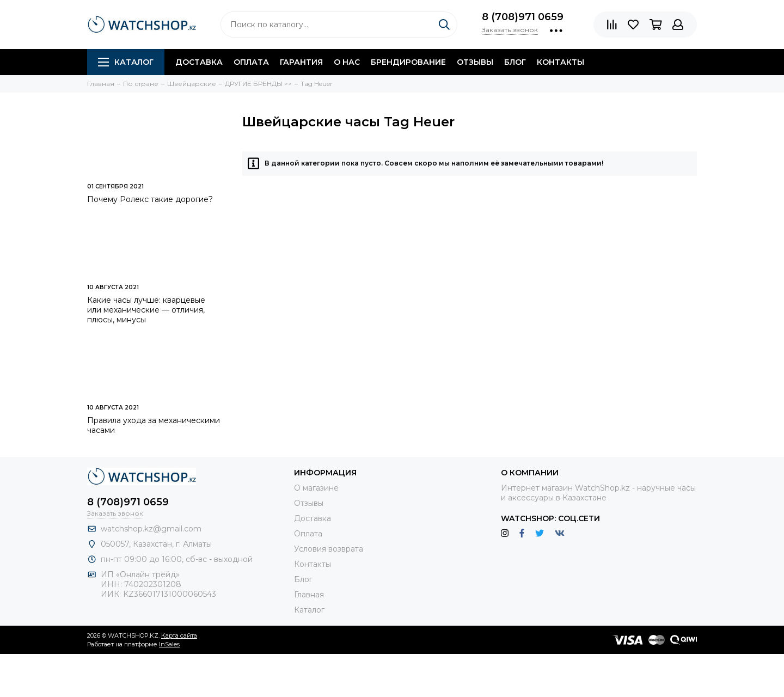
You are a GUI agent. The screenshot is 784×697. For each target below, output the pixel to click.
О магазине (316, 488)
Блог (515, 62)
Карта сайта (179, 635)
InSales (169, 644)
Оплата (251, 62)
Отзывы (475, 62)
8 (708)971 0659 (523, 17)
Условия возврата (329, 549)
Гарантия (301, 62)
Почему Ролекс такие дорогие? (150, 199)
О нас (347, 62)
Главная (309, 595)
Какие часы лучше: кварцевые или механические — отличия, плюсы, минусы (146, 310)
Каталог (126, 62)
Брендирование (408, 62)
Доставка (199, 62)
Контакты (561, 62)
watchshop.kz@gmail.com (151, 529)
